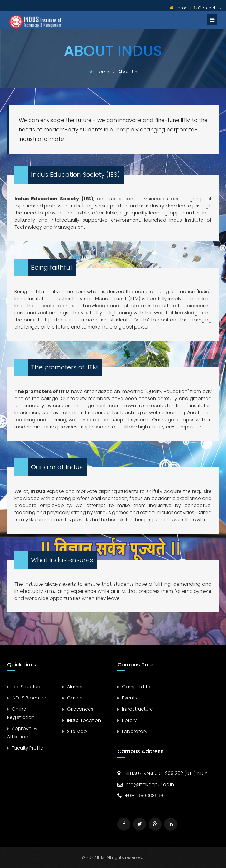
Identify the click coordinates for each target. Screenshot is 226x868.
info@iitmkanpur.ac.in (149, 784)
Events (130, 698)
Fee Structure (27, 687)
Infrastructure (138, 709)
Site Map (77, 731)
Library (129, 720)
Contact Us (208, 8)
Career (75, 698)
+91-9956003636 (144, 796)
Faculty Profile (28, 748)
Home (179, 8)
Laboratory (135, 731)
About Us (127, 72)
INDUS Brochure (29, 698)
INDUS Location (84, 720)
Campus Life (136, 687)
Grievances (80, 709)
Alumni (75, 687)
